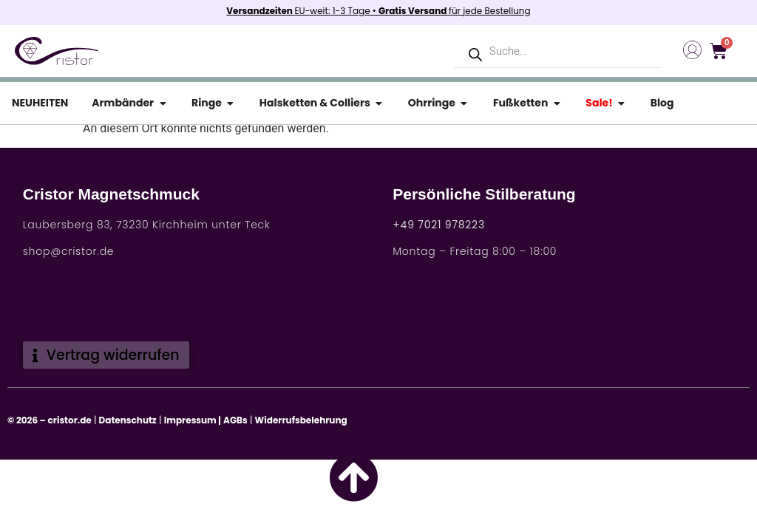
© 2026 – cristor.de (50, 420)
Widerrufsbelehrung (301, 420)
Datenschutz (128, 420)
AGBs (235, 420)
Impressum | (193, 420)
